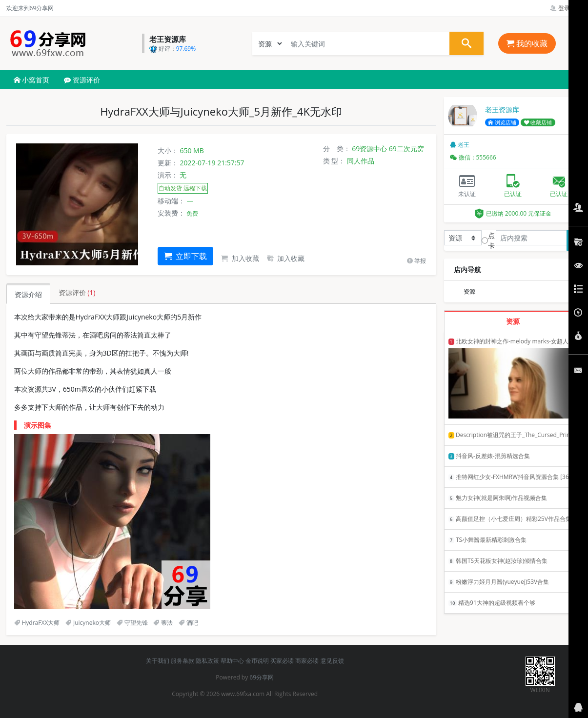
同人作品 (361, 161)
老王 (460, 145)
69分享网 (262, 677)
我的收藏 (527, 43)
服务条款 (182, 661)
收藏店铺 (538, 122)
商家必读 (307, 661)
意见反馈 (332, 661)
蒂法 (163, 623)
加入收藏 (240, 258)
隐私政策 (207, 661)
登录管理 (566, 8)
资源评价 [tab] (77, 292)
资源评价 (82, 80)
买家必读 (282, 661)
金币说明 (257, 661)
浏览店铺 (502, 122)
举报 (416, 261)
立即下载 (185, 256)
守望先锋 (132, 623)
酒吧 (188, 623)
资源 (469, 291)
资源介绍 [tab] (28, 294)
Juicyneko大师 (88, 623)
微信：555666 (473, 157)
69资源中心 (369, 149)
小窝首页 (32, 80)
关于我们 (158, 661)
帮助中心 (232, 661)
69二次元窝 (406, 149)
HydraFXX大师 (37, 623)
